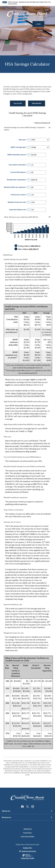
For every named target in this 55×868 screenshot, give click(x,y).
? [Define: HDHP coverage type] (29, 147)
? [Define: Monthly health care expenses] (29, 187)
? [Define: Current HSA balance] (29, 172)
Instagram (33, 807)
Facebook (22, 807)
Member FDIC (28, 848)
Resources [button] (6, 817)
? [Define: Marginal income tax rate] (29, 202)
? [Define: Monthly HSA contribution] (29, 180)
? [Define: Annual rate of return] (29, 195)
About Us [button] (6, 811)
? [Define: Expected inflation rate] (29, 210)
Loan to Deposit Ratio (28, 836)
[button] (28, 129)
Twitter (28, 807)
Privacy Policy (28, 833)
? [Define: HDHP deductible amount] (29, 155)
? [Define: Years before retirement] (29, 165)
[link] (28, 856)
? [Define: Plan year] (29, 140)
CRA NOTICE (28, 829)
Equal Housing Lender (29, 851)
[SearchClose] (26, 24)
